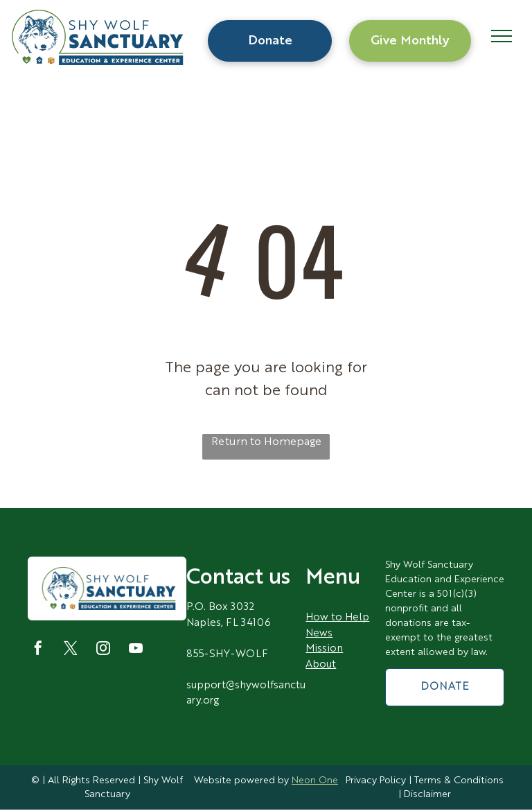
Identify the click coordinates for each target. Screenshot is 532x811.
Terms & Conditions (459, 781)
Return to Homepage (266, 442)
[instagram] (103, 650)
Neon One (315, 781)
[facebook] (38, 650)
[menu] (502, 36)
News (319, 634)
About (321, 665)
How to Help (337, 618)
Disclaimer (427, 794)
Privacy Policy (376, 781)
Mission (324, 649)
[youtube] (136, 650)
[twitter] (71, 650)
